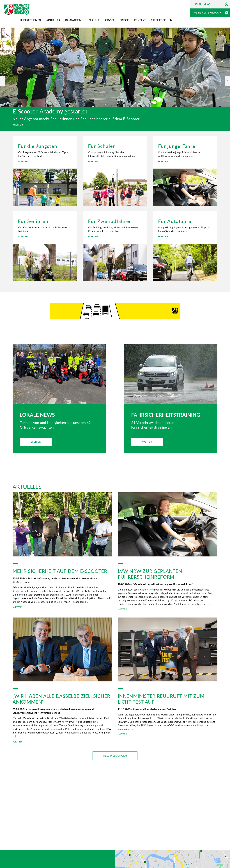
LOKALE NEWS (37, 415)
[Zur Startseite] (17, 9)
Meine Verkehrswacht (208, 13)
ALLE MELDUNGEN (115, 756)
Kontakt (140, 20)
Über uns (93, 20)
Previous (3, 81)
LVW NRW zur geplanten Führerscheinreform (150, 574)
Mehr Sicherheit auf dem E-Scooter (60, 571)
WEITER (18, 125)
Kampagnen (73, 20)
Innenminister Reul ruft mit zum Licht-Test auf (161, 699)
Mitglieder (158, 20)
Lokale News (202, 4)
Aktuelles (53, 20)
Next (227, 81)
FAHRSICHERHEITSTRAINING (166, 415)
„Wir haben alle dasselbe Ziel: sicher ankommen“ (61, 699)
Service (109, 20)
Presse (124, 20)
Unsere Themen (30, 20)
